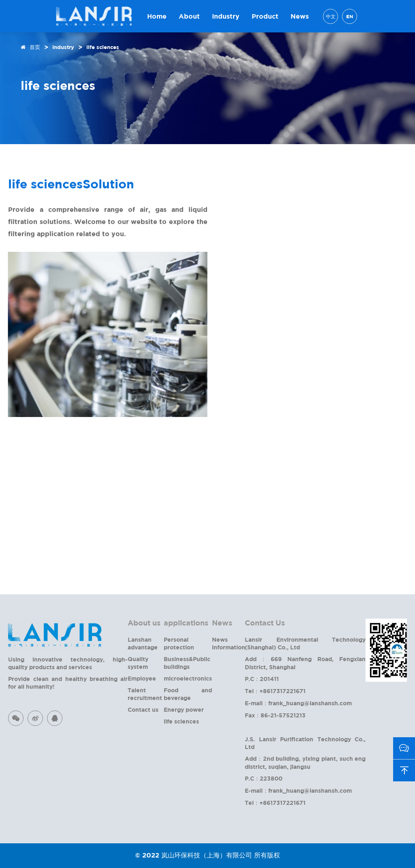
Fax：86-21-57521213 (275, 715)
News (300, 16)
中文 (331, 16)
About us (144, 623)
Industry (226, 16)
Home (157, 16)
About (189, 16)
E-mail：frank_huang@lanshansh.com (298, 703)
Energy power (184, 710)
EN (350, 16)
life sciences (103, 47)
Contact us (143, 710)
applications (186, 623)
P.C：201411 (262, 679)
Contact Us (265, 623)
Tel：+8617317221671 (275, 691)
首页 (35, 47)
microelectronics (188, 678)
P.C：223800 (264, 778)
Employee (142, 678)
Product (265, 16)
